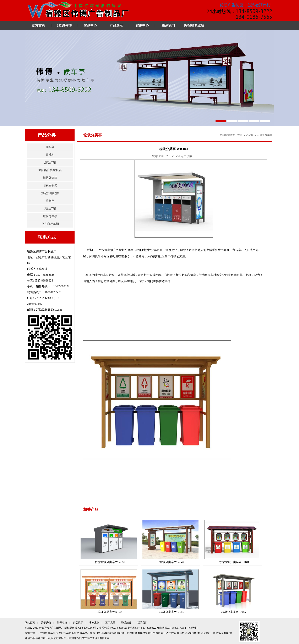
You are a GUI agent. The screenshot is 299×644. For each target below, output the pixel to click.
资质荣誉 (126, 623)
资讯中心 (90, 25)
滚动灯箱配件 (50, 193)
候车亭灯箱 (222, 633)
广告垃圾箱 (131, 633)
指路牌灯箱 (50, 178)
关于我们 (46, 623)
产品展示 (116, 25)
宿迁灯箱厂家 (43, 638)
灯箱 (140, 633)
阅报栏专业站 (194, 25)
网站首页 (30, 623)
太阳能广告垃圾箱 (50, 170)
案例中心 (142, 25)
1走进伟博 (64, 25)
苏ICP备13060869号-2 (87, 628)
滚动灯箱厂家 (192, 633)
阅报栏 (50, 155)
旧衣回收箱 (50, 185)
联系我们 (168, 25)
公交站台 (42, 633)
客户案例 (94, 623)
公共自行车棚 (50, 224)
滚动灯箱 (50, 162)
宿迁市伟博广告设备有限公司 (93, 638)
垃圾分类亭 (50, 216)
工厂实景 (110, 623)
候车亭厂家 (86, 633)
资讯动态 (62, 623)
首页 (240, 135)
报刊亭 (50, 201)
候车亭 (50, 147)
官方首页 (38, 25)
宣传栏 (181, 633)
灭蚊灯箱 (50, 209)
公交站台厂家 (208, 633)
